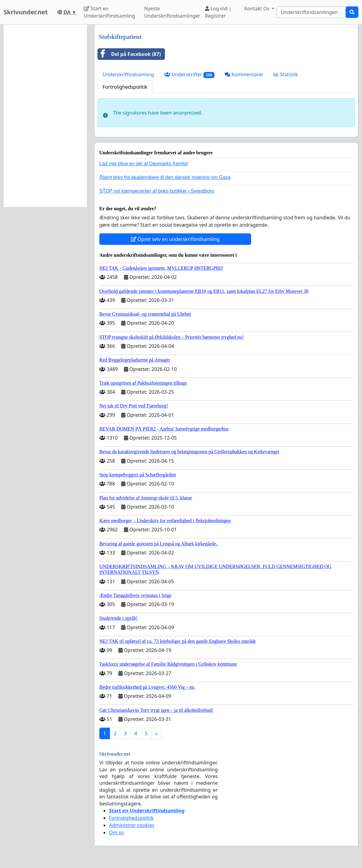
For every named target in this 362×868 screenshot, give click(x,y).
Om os (116, 832)
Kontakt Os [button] (257, 9)
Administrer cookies (132, 825)
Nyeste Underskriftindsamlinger (172, 12)
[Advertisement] (45, 116)
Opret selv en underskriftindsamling (175, 239)
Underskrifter (189, 75)
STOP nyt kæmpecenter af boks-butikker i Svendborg (157, 191)
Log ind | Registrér (218, 12)
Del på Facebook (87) (129, 54)
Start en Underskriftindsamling (109, 12)
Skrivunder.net (26, 12)
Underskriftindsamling (128, 74)
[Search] (311, 12)
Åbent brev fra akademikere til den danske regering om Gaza (165, 177)
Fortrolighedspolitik (125, 87)
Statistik (286, 74)
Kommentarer (244, 74)
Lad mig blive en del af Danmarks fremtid (143, 164)
